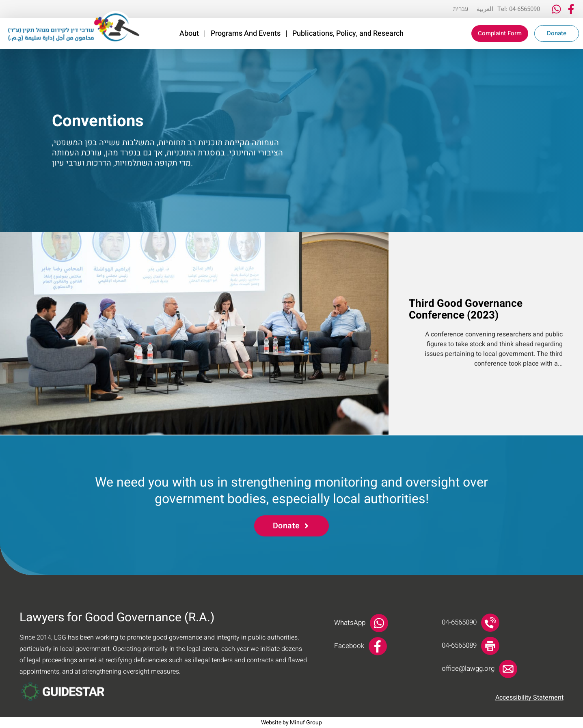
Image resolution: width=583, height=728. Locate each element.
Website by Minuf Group (291, 723)
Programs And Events (246, 34)
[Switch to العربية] (485, 9)
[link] (74, 27)
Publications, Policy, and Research (348, 34)
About (189, 34)
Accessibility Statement (529, 698)
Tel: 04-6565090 (519, 9)
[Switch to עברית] (461, 9)
